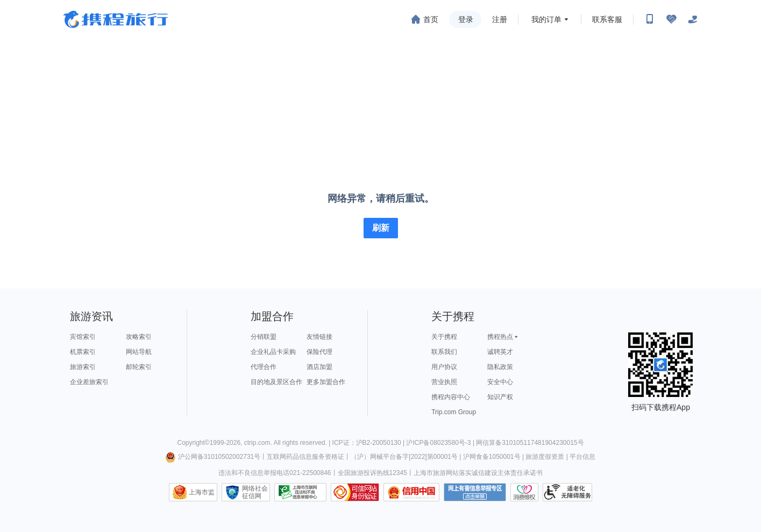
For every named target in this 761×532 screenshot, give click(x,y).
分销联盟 (264, 337)
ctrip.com (257, 443)
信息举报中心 (300, 492)
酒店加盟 (319, 367)
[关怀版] (693, 19)
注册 (500, 19)
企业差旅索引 (89, 382)
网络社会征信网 (255, 492)
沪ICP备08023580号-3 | (441, 443)
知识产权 (500, 397)
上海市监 (202, 492)
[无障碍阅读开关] (671, 19)
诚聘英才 (500, 352)
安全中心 (500, 382)
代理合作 (264, 367)
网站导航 (139, 352)
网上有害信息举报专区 (475, 492)
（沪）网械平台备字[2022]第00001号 (404, 457)
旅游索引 (83, 367)
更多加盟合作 (326, 382)
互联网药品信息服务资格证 (305, 457)
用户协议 (444, 367)
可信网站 (355, 492)
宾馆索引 (83, 337)
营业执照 (444, 382)
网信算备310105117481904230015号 (530, 443)
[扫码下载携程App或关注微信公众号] (650, 19)
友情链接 (319, 337)
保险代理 (319, 352)
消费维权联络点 (524, 492)
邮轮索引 (139, 367)
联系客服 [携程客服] (607, 19)
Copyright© (193, 443)
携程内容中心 (451, 397)
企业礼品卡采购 (273, 352)
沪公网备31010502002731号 (213, 457)
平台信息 (582, 457)
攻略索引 (139, 337)
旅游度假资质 (545, 457)
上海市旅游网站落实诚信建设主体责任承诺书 (478, 473)
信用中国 (411, 492)
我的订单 (546, 19)
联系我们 (444, 352)
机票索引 (83, 352)
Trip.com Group (454, 412)
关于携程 (444, 337)
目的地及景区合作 (276, 382)
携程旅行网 (116, 19)
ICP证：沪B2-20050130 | (369, 443)
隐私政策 (500, 367)
